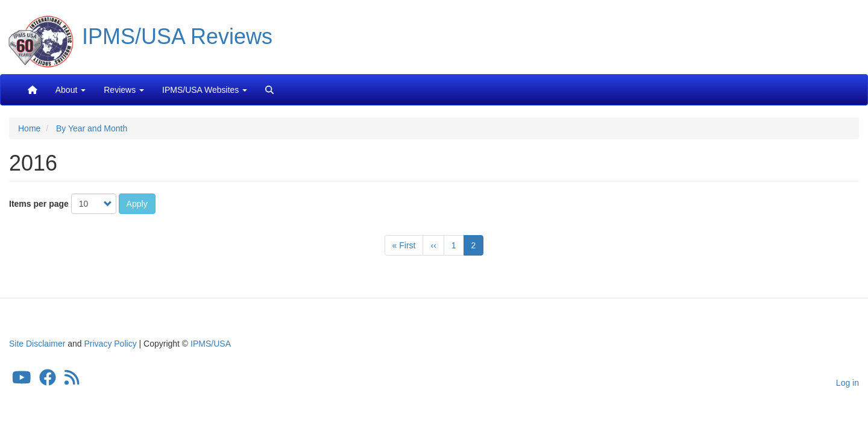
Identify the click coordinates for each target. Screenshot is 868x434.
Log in (848, 383)
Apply (137, 204)
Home (29, 128)
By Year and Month (92, 128)
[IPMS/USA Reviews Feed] (72, 381)
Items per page (39, 204)
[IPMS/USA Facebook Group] (48, 381)
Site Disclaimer (37, 344)
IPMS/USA (211, 344)
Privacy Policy (111, 344)
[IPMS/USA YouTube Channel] (22, 381)
